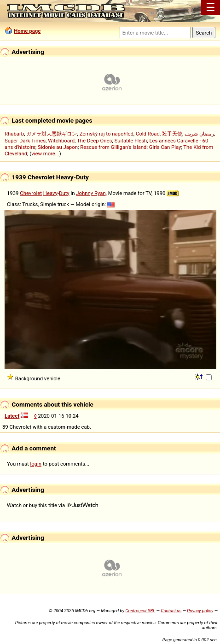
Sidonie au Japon (58, 147)
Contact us (171, 611)
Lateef (12, 416)
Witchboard (61, 141)
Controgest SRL (140, 611)
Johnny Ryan (91, 193)
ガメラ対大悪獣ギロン (52, 134)
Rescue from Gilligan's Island (113, 147)
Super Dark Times (25, 141)
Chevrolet (31, 193)
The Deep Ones (94, 141)
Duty (64, 193)
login (36, 464)
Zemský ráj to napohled (107, 134)
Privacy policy (200, 611)
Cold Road (148, 134)
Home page (27, 31)
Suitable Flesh (131, 141)
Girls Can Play (165, 147)
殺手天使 (172, 134)
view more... (45, 154)
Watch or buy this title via (52, 505)
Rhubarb (14, 134)
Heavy (50, 193)
